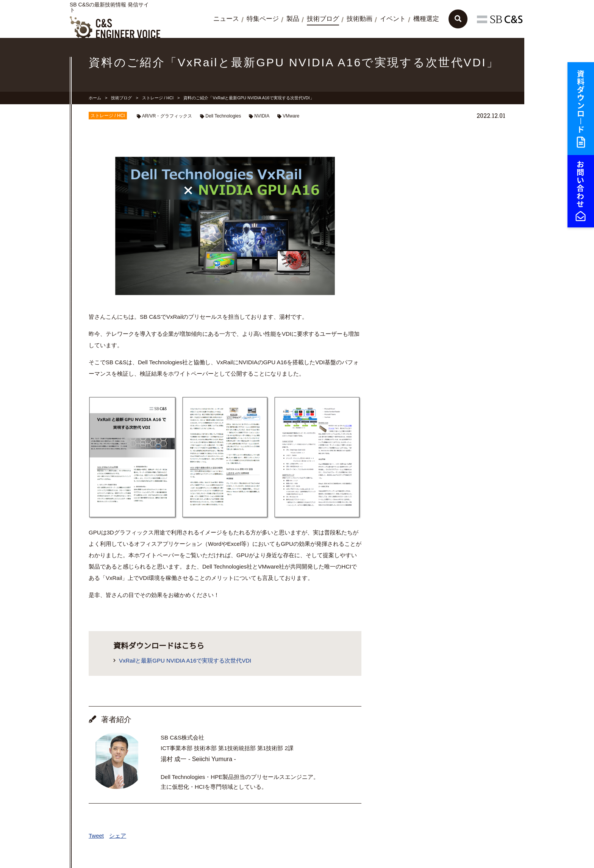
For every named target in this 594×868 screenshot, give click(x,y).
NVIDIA (262, 116)
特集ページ (263, 19)
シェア (118, 836)
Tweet (96, 836)
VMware (291, 116)
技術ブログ (323, 19)
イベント (393, 19)
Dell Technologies (223, 116)
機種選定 (426, 19)
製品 (293, 19)
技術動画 (360, 19)
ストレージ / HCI (158, 98)
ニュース (226, 19)
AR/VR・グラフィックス (167, 116)
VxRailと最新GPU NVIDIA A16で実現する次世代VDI (185, 660)
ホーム (95, 98)
